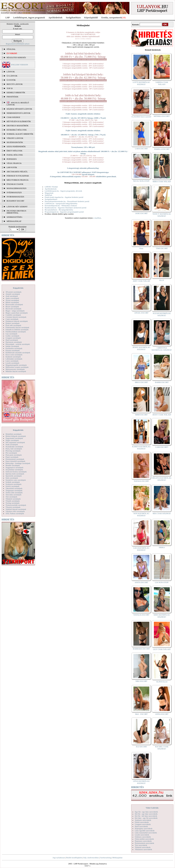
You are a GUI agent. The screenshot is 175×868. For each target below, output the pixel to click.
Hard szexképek (12, 340)
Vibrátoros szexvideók (143, 849)
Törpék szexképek (13, 501)
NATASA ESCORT (141, 481)
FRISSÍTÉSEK (12, 97)
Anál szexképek (12, 296)
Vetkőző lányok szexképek (16, 509)
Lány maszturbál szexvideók (146, 833)
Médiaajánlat (117, 858)
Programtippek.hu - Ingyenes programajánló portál (64, 212)
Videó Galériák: (152, 808)
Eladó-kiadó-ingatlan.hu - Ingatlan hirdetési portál (64, 197)
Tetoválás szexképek (14, 495)
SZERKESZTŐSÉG (14, 217)
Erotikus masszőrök (18, 126)
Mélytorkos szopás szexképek (17, 367)
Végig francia (14, 163)
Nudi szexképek (12, 444)
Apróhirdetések (51, 189)
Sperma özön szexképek (15, 474)
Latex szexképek (12, 361)
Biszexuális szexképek (14, 304)
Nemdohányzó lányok (19, 113)
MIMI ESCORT (141, 415)
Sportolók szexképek (14, 476)
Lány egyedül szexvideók (145, 831)
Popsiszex (12, 159)
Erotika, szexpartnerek (112, 18)
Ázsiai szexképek (12, 300)
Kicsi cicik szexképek (14, 355)
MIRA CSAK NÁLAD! (162, 181)
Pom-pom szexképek (14, 455)
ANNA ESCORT (162, 714)
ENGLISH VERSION (19, 65)
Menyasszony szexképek (15, 369)
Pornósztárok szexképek (15, 459)
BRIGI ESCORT (141, 382)
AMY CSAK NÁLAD (141, 281)
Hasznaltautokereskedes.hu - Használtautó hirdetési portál (67, 201)
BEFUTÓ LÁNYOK (15, 84)
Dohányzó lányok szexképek (17, 321)
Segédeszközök (15, 142)
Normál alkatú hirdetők (20, 134)
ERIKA (162, 547)
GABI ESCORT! (162, 447)
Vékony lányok (15, 138)
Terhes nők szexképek (14, 493)
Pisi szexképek (11, 453)
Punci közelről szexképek (15, 461)
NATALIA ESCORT (141, 615)
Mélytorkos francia (18, 180)
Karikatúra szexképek (14, 348)
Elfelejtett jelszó (23, 44)
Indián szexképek (12, 346)
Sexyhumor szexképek (14, 470)
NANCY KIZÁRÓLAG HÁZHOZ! (162, 215)
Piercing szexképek (13, 451)
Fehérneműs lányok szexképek (17, 327)
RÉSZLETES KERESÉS (16, 57)
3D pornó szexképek (13, 292)
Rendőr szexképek (13, 465)
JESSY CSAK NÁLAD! (162, 415)
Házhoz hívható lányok (19, 109)
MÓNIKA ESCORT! (162, 116)
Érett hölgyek (14, 151)
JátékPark (48, 195)
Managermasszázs (17, 188)
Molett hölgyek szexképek (16, 436)
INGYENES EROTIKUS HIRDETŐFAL (16, 212)
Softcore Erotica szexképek (16, 472)
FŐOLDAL (11, 49)
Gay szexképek (11, 334)
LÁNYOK (11, 72)
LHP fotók (12, 167)
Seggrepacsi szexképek (14, 467)
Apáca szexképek (12, 298)
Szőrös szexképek (12, 486)
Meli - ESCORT (141, 714)
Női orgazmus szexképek (15, 442)
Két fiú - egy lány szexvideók (146, 814)
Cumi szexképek (12, 319)
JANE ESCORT (141, 213)
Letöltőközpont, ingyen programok (29, 18)
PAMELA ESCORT (162, 149)
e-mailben (97, 218)
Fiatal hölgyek (15, 155)
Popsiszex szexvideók (143, 841)
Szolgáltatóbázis (73, 18)
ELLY (162, 280)
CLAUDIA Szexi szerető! (141, 117)
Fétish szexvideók (142, 822)
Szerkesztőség (105, 858)
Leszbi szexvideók (142, 835)
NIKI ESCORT (141, 681)
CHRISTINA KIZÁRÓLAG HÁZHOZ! (162, 349)
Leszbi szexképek (12, 363)
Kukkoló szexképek (13, 357)
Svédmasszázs (14, 192)
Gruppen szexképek (13, 338)
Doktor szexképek (13, 323)
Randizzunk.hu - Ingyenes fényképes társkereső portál (65, 208)
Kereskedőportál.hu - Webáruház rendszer (61, 206)
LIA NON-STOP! (162, 582)
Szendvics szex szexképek (16, 480)
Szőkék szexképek (13, 482)
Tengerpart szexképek (14, 490)
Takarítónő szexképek (14, 488)
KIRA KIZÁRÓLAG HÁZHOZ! (162, 616)
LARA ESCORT (141, 149)
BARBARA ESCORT (141, 649)
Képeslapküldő (91, 18)
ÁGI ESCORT (141, 747)
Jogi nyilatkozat (59, 858)
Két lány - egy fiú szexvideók (146, 818)
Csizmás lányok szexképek (16, 317)
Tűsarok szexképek (13, 507)
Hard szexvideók (141, 826)
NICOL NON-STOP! (141, 181)
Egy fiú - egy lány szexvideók (146, 812)
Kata (141, 248)
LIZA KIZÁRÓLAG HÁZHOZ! (141, 549)
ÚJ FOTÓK (11, 80)
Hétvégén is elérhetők (19, 121)
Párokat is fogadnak (18, 176)
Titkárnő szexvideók (143, 847)
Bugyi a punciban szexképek (17, 313)
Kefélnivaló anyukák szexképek (18, 352)
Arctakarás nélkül (17, 172)
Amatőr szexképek (13, 294)
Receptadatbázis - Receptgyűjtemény (59, 210)
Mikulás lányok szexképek (16, 371)
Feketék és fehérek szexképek (17, 330)
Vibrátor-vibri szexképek (15, 511)
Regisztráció (11, 44)
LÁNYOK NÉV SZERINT (17, 207)
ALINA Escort (162, 682)
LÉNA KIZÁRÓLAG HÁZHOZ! (141, 782)
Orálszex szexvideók (143, 837)
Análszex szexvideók (143, 820)
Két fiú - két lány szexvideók (146, 816)
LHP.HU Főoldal (51, 187)
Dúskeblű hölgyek (17, 130)
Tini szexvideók (141, 845)
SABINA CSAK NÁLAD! (162, 83)
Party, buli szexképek (14, 449)
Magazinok (49, 193)
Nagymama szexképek (14, 438)
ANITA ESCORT (141, 582)
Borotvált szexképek (13, 309)
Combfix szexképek (13, 315)
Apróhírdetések (55, 18)
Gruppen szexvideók (143, 824)
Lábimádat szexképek (14, 359)
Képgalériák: (18, 288)
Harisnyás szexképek (14, 342)
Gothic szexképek (12, 336)
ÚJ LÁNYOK (12, 76)
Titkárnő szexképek (13, 499)
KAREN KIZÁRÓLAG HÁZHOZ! (141, 448)
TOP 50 (10, 88)
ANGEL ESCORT (141, 313)
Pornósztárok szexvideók (144, 843)
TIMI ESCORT (162, 248)
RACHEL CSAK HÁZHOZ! (162, 748)
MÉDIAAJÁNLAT (14, 221)
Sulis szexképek (12, 478)
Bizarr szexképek (12, 307)
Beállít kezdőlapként (74, 858)
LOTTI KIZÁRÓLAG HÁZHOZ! (141, 83)
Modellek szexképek (14, 434)
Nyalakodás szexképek (14, 447)
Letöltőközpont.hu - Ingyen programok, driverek (63, 191)
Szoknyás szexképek (14, 484)
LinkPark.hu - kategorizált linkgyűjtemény (61, 203)
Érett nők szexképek (13, 325)
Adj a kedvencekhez (91, 858)
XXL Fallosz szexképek (15, 513)
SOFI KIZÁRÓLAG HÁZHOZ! (141, 514)
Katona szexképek (13, 350)
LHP (8, 18)
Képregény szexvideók (144, 828)
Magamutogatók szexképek (16, 365)
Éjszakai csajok (15, 184)
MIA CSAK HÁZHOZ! (162, 513)
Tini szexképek (11, 497)
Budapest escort (15, 201)
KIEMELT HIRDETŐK (16, 92)
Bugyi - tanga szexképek (15, 311)
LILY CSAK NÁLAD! (162, 649)
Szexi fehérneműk (16, 146)
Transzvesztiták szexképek (16, 505)
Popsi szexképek (12, 457)
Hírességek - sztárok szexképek (18, 344)
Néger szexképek (12, 440)
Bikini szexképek (12, 302)
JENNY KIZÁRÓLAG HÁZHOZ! (141, 348)
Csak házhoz (13, 117)
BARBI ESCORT (162, 382)
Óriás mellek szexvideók (144, 839)
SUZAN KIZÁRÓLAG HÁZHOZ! (162, 314)
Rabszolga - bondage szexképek (18, 463)
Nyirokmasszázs (15, 197)
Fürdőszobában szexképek (16, 332)
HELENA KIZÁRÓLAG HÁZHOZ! (162, 479)
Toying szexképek (13, 503)
